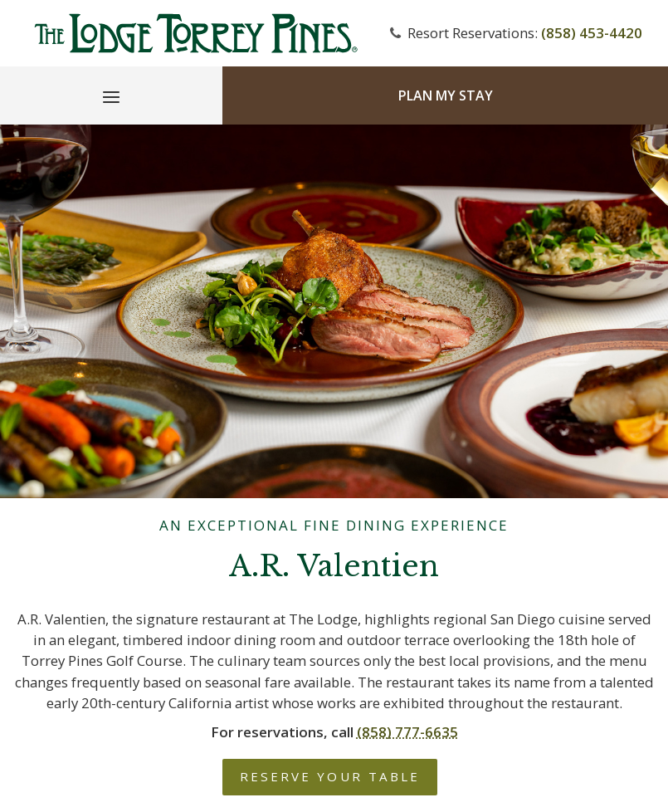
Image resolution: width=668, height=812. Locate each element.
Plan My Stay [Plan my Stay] (446, 95)
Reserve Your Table (329, 776)
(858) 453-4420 (592, 33)
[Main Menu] (111, 100)
